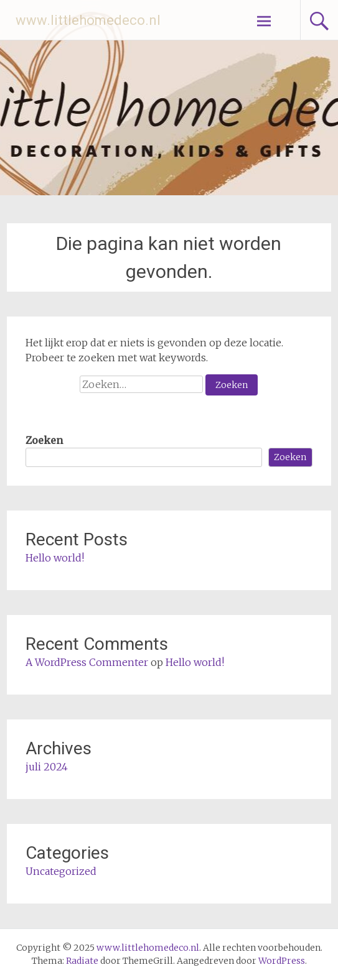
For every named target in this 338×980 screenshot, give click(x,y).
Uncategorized (61, 871)
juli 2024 (47, 767)
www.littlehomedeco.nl (88, 20)
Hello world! (55, 558)
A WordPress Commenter (87, 662)
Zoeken (44, 440)
